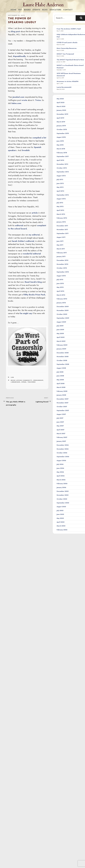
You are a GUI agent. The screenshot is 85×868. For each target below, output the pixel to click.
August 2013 (61, 176)
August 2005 (61, 507)
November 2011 (62, 230)
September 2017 (63, 156)
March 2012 (61, 214)
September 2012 (63, 195)
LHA (12, 377)
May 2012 (60, 206)
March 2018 (61, 149)
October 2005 (62, 499)
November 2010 (62, 264)
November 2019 (62, 114)
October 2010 (62, 268)
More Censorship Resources (67, 48)
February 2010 (62, 299)
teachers (32, 382)
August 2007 (61, 414)
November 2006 (63, 449)
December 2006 (63, 445)
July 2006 (60, 464)
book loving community (21, 380)
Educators (55, 10)
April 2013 (60, 191)
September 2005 (63, 503)
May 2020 (60, 99)
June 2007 (60, 422)
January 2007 (61, 441)
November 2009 (63, 310)
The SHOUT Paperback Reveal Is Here (70, 60)
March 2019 (61, 122)
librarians (16, 382)
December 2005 (63, 491)
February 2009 (62, 345)
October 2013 (62, 168)
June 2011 (60, 241)
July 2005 (60, 511)
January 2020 (61, 110)
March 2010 (61, 295)
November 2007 (62, 403)
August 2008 (61, 368)
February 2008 (62, 391)
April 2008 (61, 384)
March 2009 (61, 341)
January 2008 (61, 395)
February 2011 (62, 253)
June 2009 (60, 330)
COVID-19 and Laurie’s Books (67, 43)
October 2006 (62, 453)
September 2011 (63, 233)
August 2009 (61, 322)
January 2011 (61, 256)
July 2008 (60, 372)
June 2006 (60, 468)
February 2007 (62, 437)
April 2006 (61, 476)
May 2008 (60, 380)
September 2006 (63, 457)
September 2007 (63, 410)
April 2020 (61, 103)
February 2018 (62, 153)
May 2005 (60, 518)
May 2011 (60, 245)
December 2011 (62, 226)
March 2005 (61, 526)
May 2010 (60, 287)
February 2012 (62, 218)
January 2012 (61, 222)
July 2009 (60, 326)
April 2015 (60, 160)
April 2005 (61, 522)
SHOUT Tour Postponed (65, 54)
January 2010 (61, 303)
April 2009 (61, 337)
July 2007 (60, 418)
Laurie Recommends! (64, 87)
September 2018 (63, 133)
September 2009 (63, 318)
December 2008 (63, 353)
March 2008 (61, 387)
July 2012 (60, 203)
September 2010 (63, 272)
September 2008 (63, 364)
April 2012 (60, 210)
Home (13, 10)
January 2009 (61, 349)
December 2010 (62, 260)
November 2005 (63, 495)
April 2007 (60, 430)
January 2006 (61, 487)
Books (27, 10)
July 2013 (60, 180)
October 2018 (62, 129)
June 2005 (60, 514)
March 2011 (61, 249)
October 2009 (62, 314)
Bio (20, 10)
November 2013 (62, 164)
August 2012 (61, 199)
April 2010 (60, 291)
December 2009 (63, 307)
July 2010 (60, 280)
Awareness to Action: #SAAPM (67, 81)
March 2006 (61, 480)
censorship (38, 380)
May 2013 (60, 187)
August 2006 (61, 461)
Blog (45, 10)
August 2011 (61, 237)
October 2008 (62, 360)
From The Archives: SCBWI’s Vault (69, 29)
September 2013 (63, 172)
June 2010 (60, 283)
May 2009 (60, 333)
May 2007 (60, 426)
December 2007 (63, 399)
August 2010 (61, 276)
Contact (68, 10)
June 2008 (60, 376)
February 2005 (62, 530)
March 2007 (61, 434)
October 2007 (62, 407)
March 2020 (61, 106)
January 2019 (61, 126)
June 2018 (60, 141)
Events (36, 10)
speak (24, 382)
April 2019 (60, 118)
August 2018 (61, 137)
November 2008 (63, 357)
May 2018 (60, 145)
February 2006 (62, 484)
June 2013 (60, 183)
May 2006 (60, 472)
